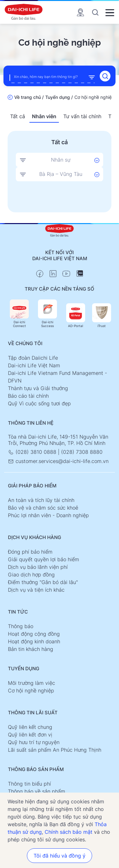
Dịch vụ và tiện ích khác (36, 590)
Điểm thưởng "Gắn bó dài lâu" (43, 582)
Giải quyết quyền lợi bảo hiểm (44, 559)
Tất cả (18, 116)
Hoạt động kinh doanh (34, 641)
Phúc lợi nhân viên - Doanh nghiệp (48, 515)
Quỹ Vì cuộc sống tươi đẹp (39, 403)
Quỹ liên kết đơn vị (30, 735)
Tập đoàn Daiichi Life (33, 358)
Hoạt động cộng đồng (34, 634)
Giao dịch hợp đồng (31, 575)
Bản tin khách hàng (31, 649)
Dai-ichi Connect (19, 314)
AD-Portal (76, 315)
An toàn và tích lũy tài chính (41, 500)
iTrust (102, 315)
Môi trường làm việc (31, 683)
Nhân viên (44, 116)
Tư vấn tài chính (82, 116)
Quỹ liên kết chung (30, 727)
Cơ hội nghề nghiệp (31, 691)
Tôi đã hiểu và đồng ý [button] (59, 856)
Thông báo (21, 626)
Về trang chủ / (29, 97)
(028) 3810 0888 (33, 452)
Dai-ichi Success (47, 314)
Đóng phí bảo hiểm (30, 552)
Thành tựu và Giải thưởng (38, 388)
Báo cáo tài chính (28, 396)
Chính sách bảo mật (69, 832)
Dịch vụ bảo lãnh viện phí (38, 567)
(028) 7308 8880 (82, 452)
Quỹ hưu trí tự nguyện (34, 742)
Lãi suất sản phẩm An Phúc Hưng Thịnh (55, 750)
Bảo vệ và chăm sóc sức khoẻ (43, 508)
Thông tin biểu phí (29, 784)
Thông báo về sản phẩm (37, 791)
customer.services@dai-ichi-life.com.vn (58, 461)
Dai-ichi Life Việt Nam (34, 365)
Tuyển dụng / (59, 97)
